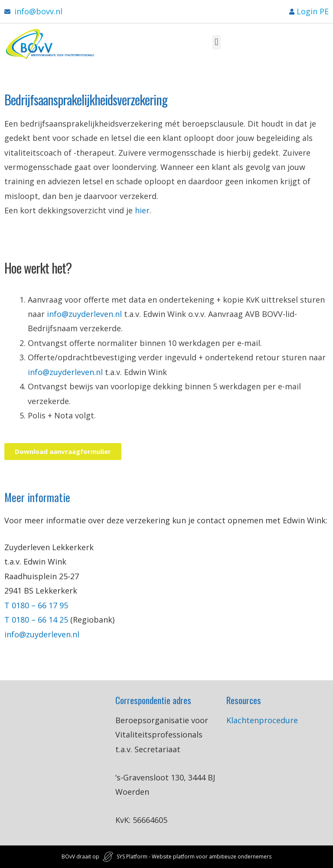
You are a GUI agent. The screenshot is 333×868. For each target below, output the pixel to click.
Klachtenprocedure (262, 720)
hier (142, 210)
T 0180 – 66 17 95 (37, 605)
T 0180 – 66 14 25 (36, 620)
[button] (217, 42)
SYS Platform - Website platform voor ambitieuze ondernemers (194, 857)
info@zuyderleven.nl (84, 314)
